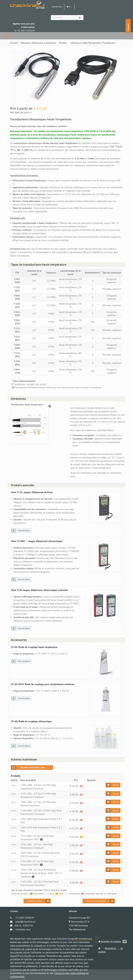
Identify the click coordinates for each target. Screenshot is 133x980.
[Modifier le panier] (37, 912)
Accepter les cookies (114, 941)
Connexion (57, 7)
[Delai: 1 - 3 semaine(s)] (81, 848)
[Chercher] (80, 18)
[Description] (42, 850)
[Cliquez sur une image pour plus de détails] (21, 534)
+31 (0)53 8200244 (24, 27)
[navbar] (7, 36)
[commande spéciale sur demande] (81, 797)
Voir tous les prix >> (21, 112)
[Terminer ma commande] (99, 912)
